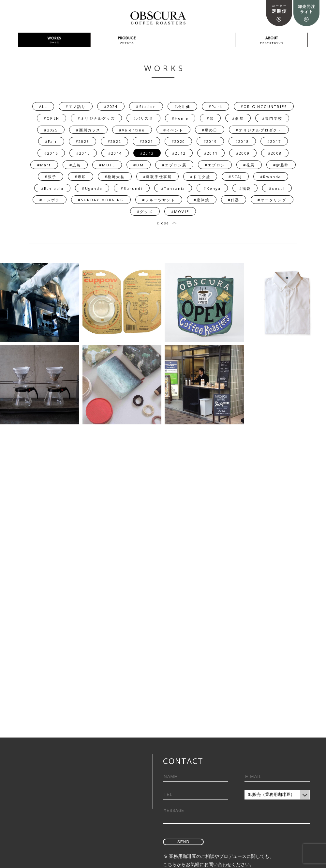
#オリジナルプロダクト (259, 130)
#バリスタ (143, 118)
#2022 (114, 141)
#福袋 (245, 188)
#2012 (179, 153)
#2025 (51, 130)
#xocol (277, 188)
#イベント (173, 130)
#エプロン (215, 165)
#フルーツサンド (159, 200)
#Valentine (132, 130)
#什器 (234, 200)
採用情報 (199, 40)
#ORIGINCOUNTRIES (264, 107)
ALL (43, 107)
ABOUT (271, 40)
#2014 (115, 153)
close (163, 223)
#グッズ (145, 212)
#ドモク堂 (200, 177)
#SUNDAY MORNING (101, 200)
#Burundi (132, 188)
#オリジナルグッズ (96, 118)
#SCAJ (235, 177)
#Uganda (92, 188)
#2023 (82, 141)
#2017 (274, 141)
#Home (180, 118)
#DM (139, 165)
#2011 (211, 153)
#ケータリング (272, 200)
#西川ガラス (88, 130)
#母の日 (210, 130)
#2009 (243, 153)
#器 (210, 118)
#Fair (51, 141)
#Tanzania (173, 188)
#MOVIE (180, 212)
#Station (146, 107)
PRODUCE (127, 40)
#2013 (147, 153)
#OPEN (52, 118)
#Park (215, 107)
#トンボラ (50, 200)
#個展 (238, 118)
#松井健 (182, 107)
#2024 (111, 107)
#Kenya (212, 188)
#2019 (210, 141)
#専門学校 (272, 118)
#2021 (146, 141)
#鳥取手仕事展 (157, 177)
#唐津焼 (202, 200)
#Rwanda (271, 177)
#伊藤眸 (281, 165)
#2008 (275, 153)
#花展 (249, 165)
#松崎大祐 (115, 177)
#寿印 (81, 177)
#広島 (75, 165)
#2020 (178, 141)
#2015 (83, 153)
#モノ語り (76, 107)
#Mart (44, 165)
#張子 (51, 177)
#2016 (51, 153)
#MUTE (107, 165)
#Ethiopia (52, 188)
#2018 (242, 141)
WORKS (54, 40)
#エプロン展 (174, 165)
